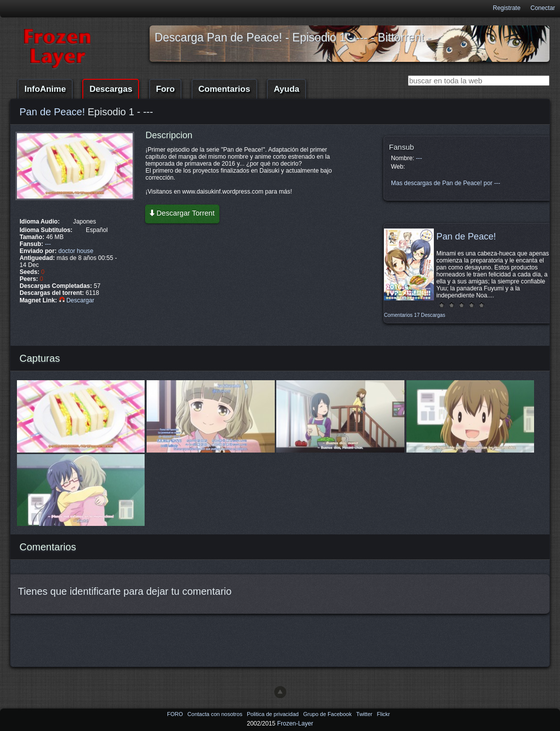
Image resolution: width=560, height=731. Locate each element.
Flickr (383, 714)
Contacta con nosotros (216, 714)
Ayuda (286, 89)
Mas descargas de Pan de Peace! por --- (446, 183)
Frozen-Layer (295, 724)
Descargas (111, 89)
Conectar (543, 8)
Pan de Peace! (52, 112)
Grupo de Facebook (328, 714)
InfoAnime (45, 89)
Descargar (77, 300)
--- (48, 244)
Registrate (506, 8)
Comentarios (224, 89)
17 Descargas (429, 315)
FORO (176, 714)
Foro (166, 89)
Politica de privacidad (274, 714)
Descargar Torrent (182, 213)
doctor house (76, 251)
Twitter (365, 714)
